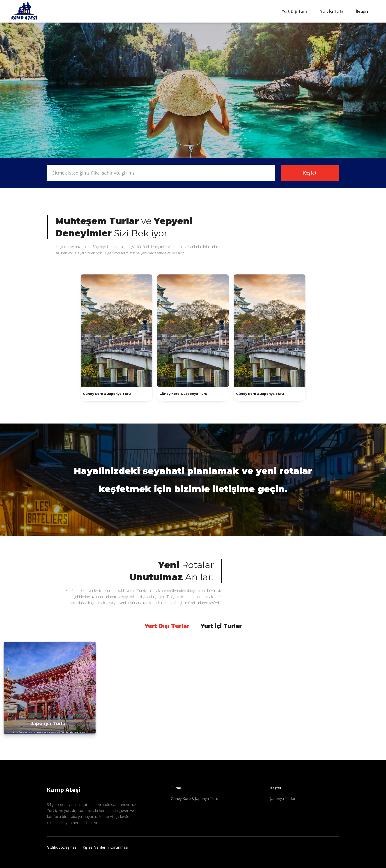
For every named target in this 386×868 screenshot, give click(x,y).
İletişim (363, 11)
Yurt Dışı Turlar (295, 11)
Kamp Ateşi (64, 790)
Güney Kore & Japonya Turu (195, 799)
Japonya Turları (283, 799)
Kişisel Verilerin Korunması (105, 847)
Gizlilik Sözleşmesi (62, 847)
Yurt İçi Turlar (333, 11)
